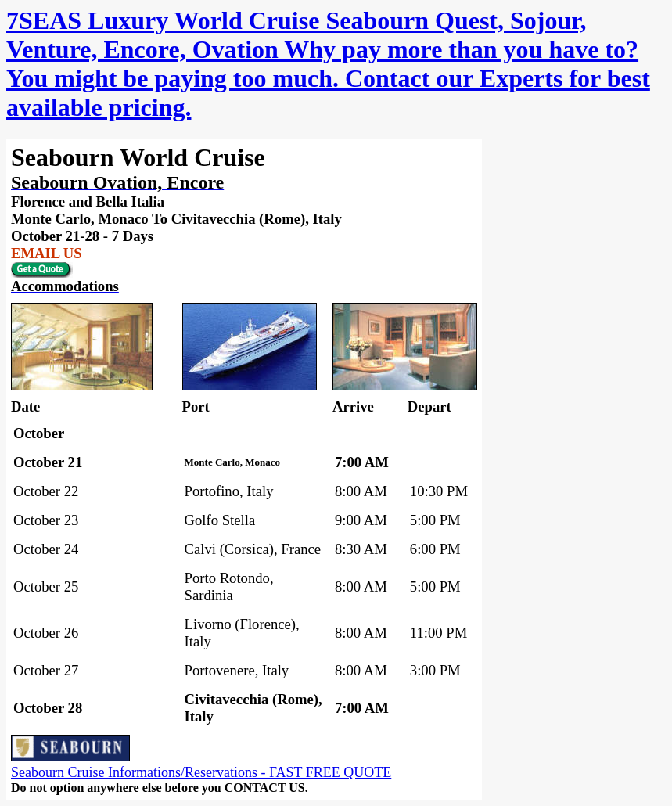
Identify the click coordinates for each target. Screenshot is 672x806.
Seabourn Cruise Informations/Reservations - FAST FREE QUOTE (201, 772)
